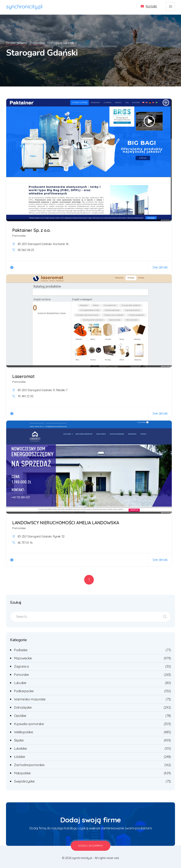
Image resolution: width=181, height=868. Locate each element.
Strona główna (16, 42)
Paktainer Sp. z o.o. (32, 230)
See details (160, 267)
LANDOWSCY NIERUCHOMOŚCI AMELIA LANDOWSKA (66, 522)
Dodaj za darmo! (91, 845)
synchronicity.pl (24, 6)
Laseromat (24, 376)
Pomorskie (38, 42)
